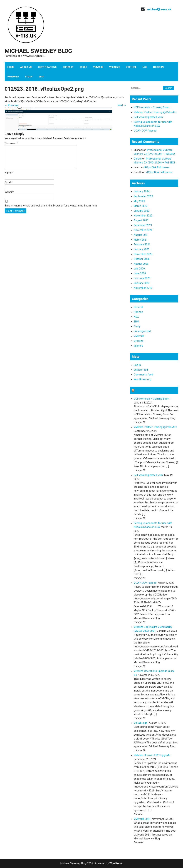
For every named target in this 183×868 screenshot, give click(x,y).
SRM (41, 77)
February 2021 (142, 244)
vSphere (131, 67)
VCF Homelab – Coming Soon (151, 107)
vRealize (115, 67)
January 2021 (142, 249)
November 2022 (143, 216)
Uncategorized (142, 331)
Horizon (158, 67)
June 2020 (140, 273)
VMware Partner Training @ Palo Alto (155, 112)
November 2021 (143, 230)
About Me (26, 67)
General (138, 307)
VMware (98, 67)
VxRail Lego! (141, 723)
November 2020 (143, 254)
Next (122, 105)
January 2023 (142, 211)
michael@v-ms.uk (159, 9)
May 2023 (139, 201)
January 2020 (142, 283)
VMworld (13, 77)
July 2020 (139, 269)
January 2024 (142, 191)
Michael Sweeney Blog (38, 51)
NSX (145, 67)
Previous (11, 105)
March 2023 (141, 206)
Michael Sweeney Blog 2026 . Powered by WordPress (91, 863)
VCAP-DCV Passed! (145, 131)
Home (11, 67)
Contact (68, 67)
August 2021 (141, 235)
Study (83, 67)
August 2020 (141, 264)
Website (9, 196)
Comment (12, 143)
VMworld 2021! (142, 819)
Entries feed (141, 370)
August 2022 (141, 220)
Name (9, 177)
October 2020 (142, 259)
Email (9, 187)
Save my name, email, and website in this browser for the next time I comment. (51, 210)
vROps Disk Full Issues (156, 167)
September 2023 (143, 196)
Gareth (138, 159)
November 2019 (143, 288)
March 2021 (141, 240)
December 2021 (143, 225)
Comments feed (143, 375)
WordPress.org (142, 379)
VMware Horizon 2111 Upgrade (152, 755)
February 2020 (142, 278)
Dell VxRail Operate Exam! (149, 117)
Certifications (47, 67)
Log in (137, 365)
